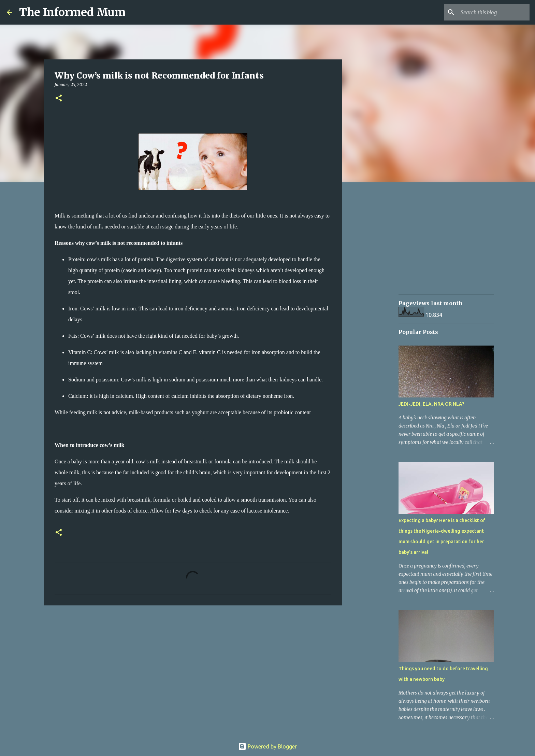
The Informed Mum (72, 12)
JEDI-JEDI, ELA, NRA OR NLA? (431, 404)
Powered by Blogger (267, 746)
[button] (59, 99)
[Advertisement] (377, 295)
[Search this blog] (494, 12)
